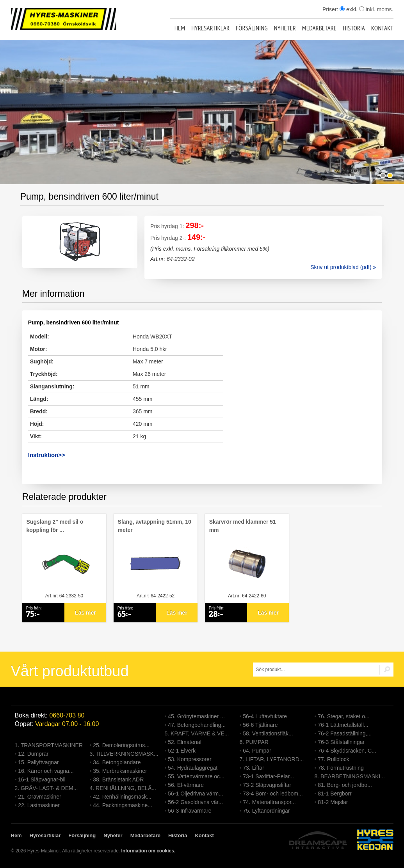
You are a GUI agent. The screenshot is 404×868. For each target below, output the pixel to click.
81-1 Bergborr (335, 794)
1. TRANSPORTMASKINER (49, 745)
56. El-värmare (186, 785)
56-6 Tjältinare (260, 725)
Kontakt (382, 28)
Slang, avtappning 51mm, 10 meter (155, 526)
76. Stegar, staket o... (343, 716)
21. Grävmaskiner (39, 797)
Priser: (331, 9)
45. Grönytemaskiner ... (196, 716)
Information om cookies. (148, 851)
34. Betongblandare (117, 762)
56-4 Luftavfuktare (265, 716)
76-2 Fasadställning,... (345, 733)
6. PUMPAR (254, 742)
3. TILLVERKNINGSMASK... (124, 754)
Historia (354, 28)
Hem (180, 28)
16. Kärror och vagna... (46, 771)
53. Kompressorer (190, 759)
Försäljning (252, 28)
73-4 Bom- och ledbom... (273, 794)
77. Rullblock (333, 759)
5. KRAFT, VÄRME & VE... (197, 733)
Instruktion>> (47, 455)
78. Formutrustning (341, 768)
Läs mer (85, 613)
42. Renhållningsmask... (122, 797)
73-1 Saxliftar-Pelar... (268, 776)
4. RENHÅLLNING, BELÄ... (123, 788)
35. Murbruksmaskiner (120, 771)
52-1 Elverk (182, 751)
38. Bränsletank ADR (118, 779)
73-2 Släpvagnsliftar (267, 785)
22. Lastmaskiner (39, 805)
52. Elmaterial (185, 742)
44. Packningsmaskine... (123, 805)
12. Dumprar (33, 754)
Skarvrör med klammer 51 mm (243, 526)
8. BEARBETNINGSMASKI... (350, 776)
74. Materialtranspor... (269, 802)
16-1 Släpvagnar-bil (42, 779)
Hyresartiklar (210, 28)
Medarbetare (319, 28)
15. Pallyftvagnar (38, 762)
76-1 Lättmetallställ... (343, 725)
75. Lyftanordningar (266, 811)
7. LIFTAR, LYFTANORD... (272, 759)
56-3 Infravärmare (190, 811)
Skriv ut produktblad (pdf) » (343, 267)
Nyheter (285, 28)
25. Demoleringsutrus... (121, 745)
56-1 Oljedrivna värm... (196, 794)
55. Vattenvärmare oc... (196, 776)
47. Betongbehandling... (197, 725)
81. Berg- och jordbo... (345, 785)
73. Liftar (253, 768)
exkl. (349, 9)
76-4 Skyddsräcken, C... (347, 751)
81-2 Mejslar (333, 802)
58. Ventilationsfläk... (268, 733)
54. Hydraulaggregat (193, 768)
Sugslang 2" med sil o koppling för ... (55, 526)
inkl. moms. (376, 9)
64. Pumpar (257, 751)
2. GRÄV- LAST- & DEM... (46, 788)
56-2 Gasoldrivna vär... (195, 802)
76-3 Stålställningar (341, 742)
